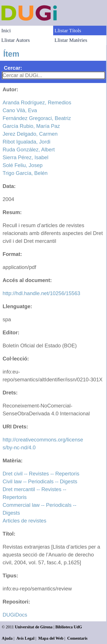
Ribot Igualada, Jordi (26, 142)
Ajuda (7, 638)
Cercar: (13, 68)
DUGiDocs (15, 615)
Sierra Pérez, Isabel (26, 157)
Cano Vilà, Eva (20, 110)
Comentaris (77, 638)
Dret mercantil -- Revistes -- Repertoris (34, 493)
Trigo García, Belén (25, 173)
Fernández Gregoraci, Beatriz (37, 118)
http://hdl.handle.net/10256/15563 (41, 293)
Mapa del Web (51, 638)
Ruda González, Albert (29, 150)
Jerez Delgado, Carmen (30, 134)
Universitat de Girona (34, 627)
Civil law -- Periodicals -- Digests (40, 481)
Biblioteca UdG (69, 627)
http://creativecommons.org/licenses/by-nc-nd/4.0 (43, 444)
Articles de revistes (24, 521)
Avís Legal (26, 638)
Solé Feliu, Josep (23, 165)
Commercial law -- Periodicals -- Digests (40, 509)
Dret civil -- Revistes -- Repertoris (41, 474)
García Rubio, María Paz (31, 126)
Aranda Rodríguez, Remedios (37, 102)
